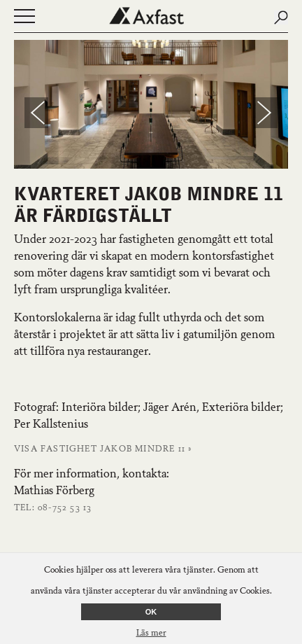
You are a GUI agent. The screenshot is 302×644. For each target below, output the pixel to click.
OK (151, 612)
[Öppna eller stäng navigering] (24, 18)
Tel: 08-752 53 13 (53, 508)
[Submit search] (281, 17)
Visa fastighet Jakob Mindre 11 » (103, 449)
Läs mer (151, 633)
